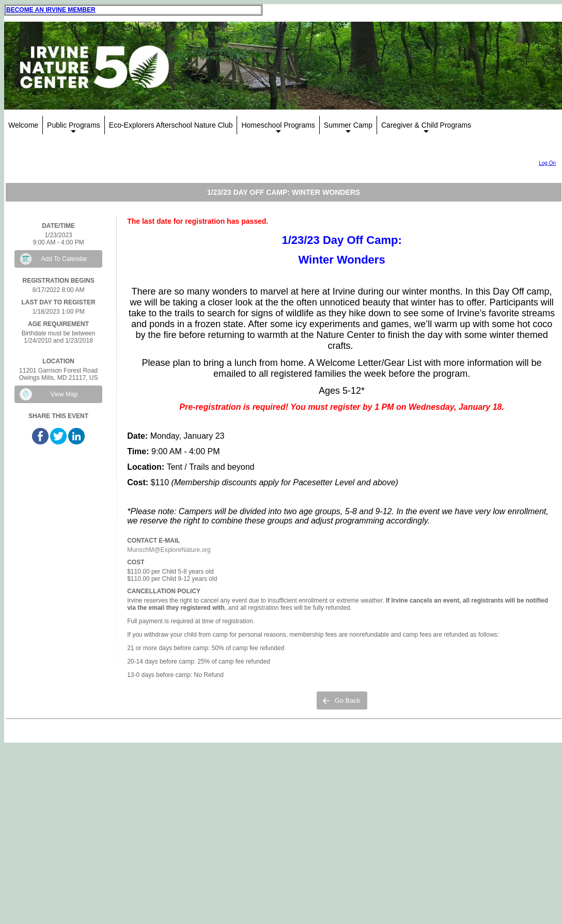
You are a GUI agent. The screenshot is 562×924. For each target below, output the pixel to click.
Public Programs (74, 128)
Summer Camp (348, 128)
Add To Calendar (64, 259)
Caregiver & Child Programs (426, 128)
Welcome (23, 125)
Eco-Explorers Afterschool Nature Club (171, 125)
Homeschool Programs (278, 128)
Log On (547, 163)
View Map (64, 394)
